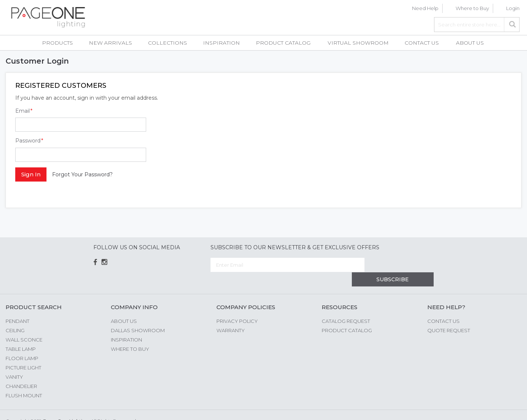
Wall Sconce (24, 325)
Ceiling (15, 316)
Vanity (14, 362)
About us (124, 307)
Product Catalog (347, 316)
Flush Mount (24, 381)
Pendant (17, 307)
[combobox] (477, 25)
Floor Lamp (22, 344)
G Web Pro (508, 408)
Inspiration (126, 325)
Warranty (231, 316)
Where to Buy (472, 8)
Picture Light (23, 353)
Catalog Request (346, 307)
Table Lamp (21, 334)
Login (513, 8)
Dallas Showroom (138, 316)
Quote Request (449, 316)
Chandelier (21, 372)
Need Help (425, 8)
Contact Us (444, 307)
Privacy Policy (237, 307)
